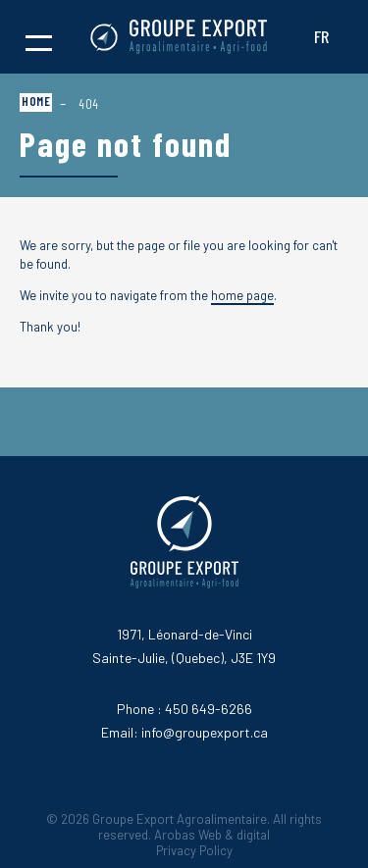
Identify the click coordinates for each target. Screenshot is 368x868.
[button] (39, 37)
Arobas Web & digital (212, 835)
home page (242, 295)
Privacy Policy (194, 850)
